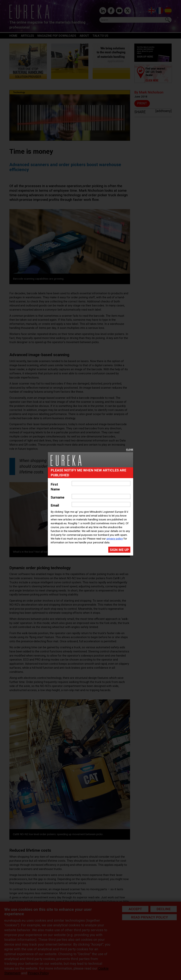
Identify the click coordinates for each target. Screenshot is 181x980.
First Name (55, 487)
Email (55, 505)
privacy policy (115, 539)
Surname (57, 497)
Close (130, 450)
